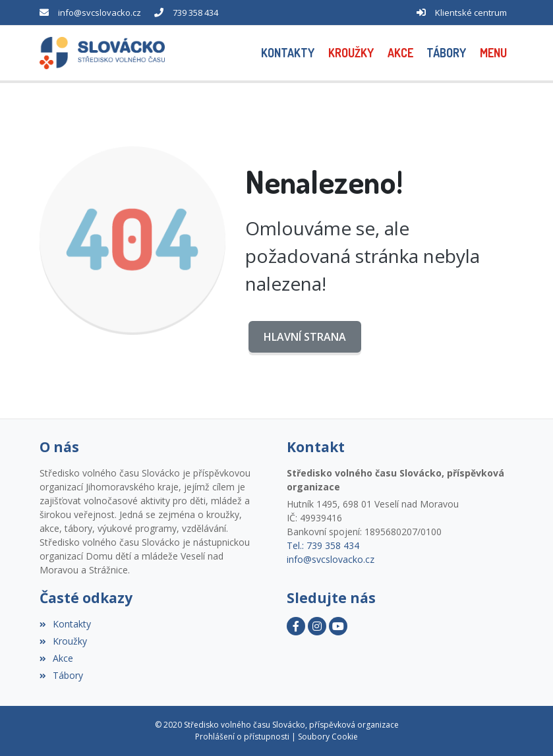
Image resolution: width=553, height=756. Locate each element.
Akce (56, 658)
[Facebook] (296, 626)
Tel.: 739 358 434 (323, 545)
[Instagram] (317, 626)
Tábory (61, 675)
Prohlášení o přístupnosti (242, 737)
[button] (494, 53)
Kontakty (65, 624)
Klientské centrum (471, 13)
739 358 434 (195, 13)
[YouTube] (338, 626)
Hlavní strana (305, 337)
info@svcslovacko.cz (100, 13)
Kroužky (63, 641)
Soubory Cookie (328, 737)
